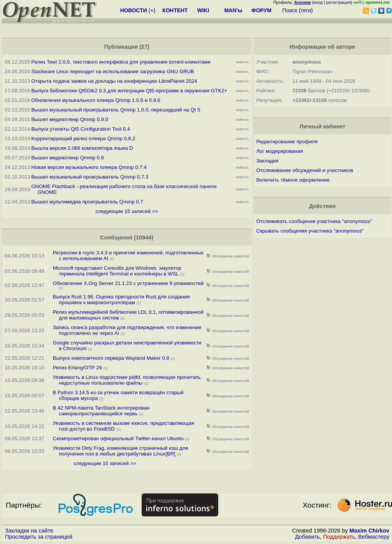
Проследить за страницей (39, 537)
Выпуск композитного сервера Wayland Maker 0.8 (111, 358)
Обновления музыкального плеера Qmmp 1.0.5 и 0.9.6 (96, 100)
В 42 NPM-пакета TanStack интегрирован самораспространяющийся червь (101, 411)
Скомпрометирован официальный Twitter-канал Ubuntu (118, 438)
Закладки (267, 161)
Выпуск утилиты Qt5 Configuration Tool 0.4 (81, 129)
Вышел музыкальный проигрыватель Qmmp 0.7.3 (90, 177)
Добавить (308, 537)
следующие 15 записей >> (127, 211)
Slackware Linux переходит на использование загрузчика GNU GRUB (113, 71)
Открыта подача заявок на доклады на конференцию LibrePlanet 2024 (114, 81)
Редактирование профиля (287, 142)
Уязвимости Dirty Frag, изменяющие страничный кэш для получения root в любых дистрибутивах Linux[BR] (120, 451)
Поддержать (339, 537)
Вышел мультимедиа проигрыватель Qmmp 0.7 (87, 202)
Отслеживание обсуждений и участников (305, 170)
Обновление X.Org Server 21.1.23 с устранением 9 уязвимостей (128, 283)
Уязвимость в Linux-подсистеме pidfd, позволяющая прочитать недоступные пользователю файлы (127, 380)
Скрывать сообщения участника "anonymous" (310, 231)
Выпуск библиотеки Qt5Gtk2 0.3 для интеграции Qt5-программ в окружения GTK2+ (129, 91)
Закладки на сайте (29, 531)
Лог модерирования (279, 151)
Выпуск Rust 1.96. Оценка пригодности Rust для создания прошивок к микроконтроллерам (121, 300)
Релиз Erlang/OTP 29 (77, 368)
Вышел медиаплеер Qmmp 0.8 (68, 158)
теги (306, 10)
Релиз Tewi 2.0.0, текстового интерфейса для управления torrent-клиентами (121, 62)
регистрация (339, 2)
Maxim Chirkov (369, 531)
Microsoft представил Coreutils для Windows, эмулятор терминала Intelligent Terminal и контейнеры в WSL (117, 271)
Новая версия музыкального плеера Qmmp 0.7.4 (89, 167)
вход (318, 2)
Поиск (290, 10)
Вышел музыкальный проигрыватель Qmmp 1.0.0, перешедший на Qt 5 (116, 110)
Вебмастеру (374, 537)
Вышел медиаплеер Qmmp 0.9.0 (70, 119)
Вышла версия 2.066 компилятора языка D (82, 148)
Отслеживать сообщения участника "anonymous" (314, 221)
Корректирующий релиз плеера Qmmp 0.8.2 (83, 138)
